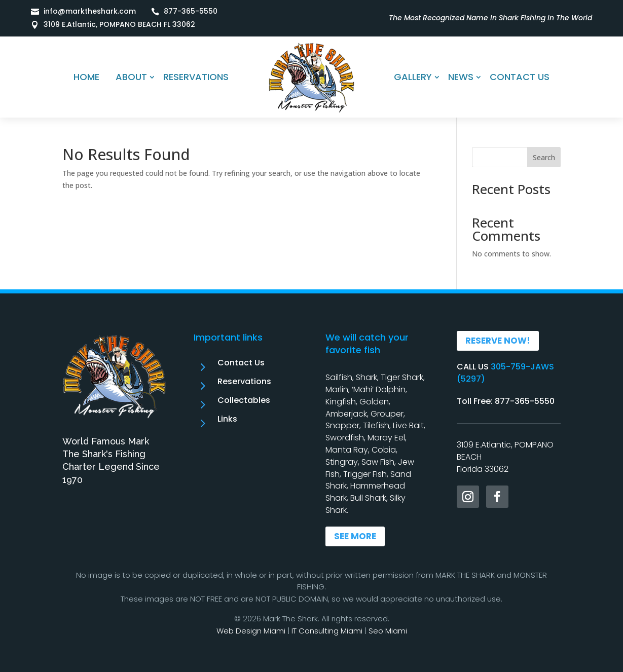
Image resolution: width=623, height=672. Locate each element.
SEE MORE (355, 536)
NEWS (461, 77)
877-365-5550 (191, 11)
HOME (86, 77)
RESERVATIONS (196, 77)
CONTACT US (520, 77)
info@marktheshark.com (90, 11)
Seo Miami (388, 631)
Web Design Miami (251, 631)
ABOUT (131, 77)
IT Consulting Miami (327, 631)
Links (227, 419)
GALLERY (413, 77)
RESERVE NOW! (498, 341)
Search (544, 157)
